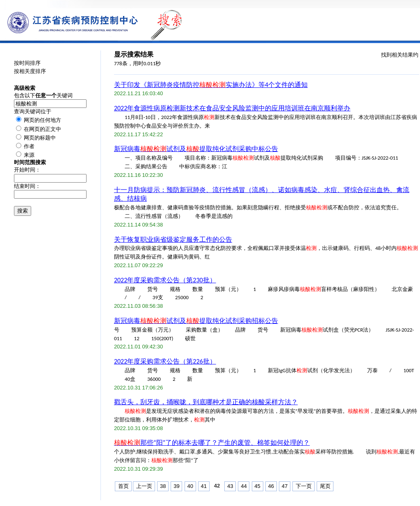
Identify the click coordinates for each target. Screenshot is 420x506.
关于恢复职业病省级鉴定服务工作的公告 (173, 239)
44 (244, 486)
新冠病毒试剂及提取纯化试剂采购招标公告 (196, 321)
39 (176, 486)
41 (204, 486)
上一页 (144, 486)
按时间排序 (27, 63)
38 (163, 486)
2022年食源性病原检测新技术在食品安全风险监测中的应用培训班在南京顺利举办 (232, 108)
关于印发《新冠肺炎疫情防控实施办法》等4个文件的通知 (211, 85)
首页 (123, 486)
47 (285, 486)
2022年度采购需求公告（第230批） (165, 280)
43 (230, 486)
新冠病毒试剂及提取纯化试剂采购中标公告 (196, 149)
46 (271, 486)
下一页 (304, 486)
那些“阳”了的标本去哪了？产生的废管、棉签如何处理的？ (212, 443)
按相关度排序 (30, 71)
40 (190, 486)
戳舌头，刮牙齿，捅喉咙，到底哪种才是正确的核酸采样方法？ (206, 402)
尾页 (325, 486)
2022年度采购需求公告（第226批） (165, 361)
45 (257, 486)
